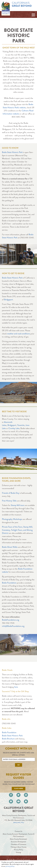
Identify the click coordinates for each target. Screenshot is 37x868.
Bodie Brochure (8, 739)
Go (19, 765)
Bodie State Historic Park (12, 152)
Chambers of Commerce (19, 844)
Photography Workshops (12, 519)
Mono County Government (19, 839)
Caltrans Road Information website (18, 112)
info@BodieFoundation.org (13, 626)
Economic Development (18, 842)
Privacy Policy (19, 850)
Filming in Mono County (19, 847)
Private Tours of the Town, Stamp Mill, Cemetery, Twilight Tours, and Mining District (17, 530)
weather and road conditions (19, 334)
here (16, 687)
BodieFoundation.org (11, 620)
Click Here (19, 789)
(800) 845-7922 (19, 823)
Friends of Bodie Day (11, 493)
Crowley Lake (14, 428)
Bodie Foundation (9, 583)
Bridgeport (8, 300)
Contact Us (18, 831)
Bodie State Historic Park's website (18, 106)
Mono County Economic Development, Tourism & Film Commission (19, 835)
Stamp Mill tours (18, 505)
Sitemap (18, 852)
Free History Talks (9, 501)
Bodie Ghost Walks (10, 547)
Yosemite (21, 425)
